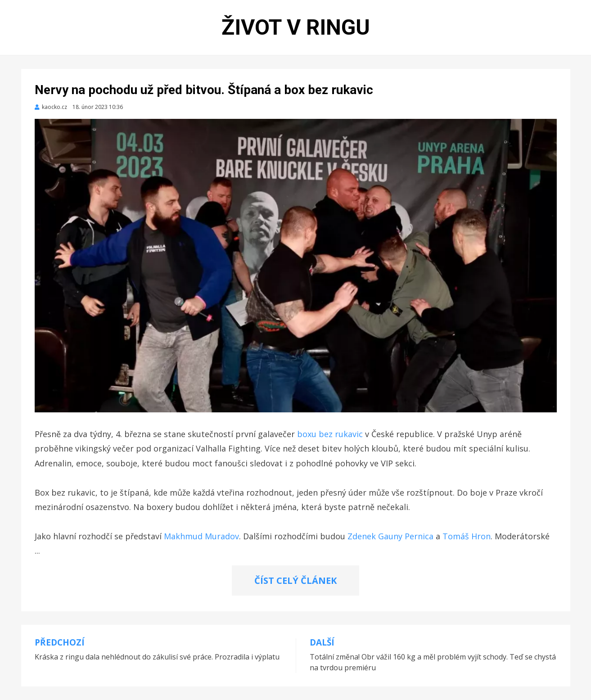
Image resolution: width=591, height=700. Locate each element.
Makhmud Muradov (201, 536)
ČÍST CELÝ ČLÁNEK (295, 580)
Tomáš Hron (467, 536)
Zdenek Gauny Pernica (390, 536)
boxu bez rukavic (330, 434)
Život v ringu (296, 27)
